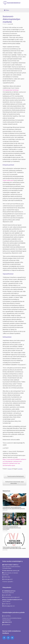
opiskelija (20, 469)
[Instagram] (8, 638)
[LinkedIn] (12, 638)
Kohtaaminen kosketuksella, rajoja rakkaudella (15, 483)
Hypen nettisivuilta (8, 180)
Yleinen (10, 469)
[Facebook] (4, 638)
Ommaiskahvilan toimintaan (11, 90)
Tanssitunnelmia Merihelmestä (15, 476)
